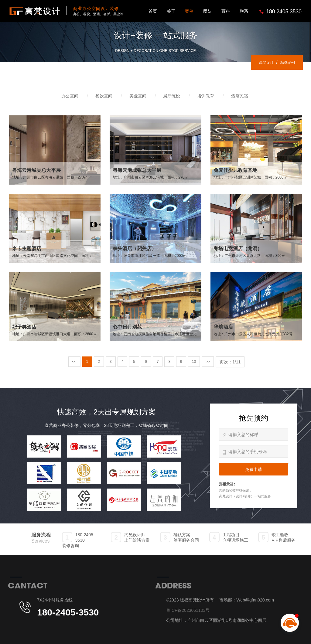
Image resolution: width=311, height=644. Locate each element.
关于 (171, 11)
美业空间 (138, 96)
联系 (244, 11)
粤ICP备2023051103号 (188, 610)
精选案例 (286, 62)
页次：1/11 (233, 362)
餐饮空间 (104, 96)
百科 (226, 11)
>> (210, 362)
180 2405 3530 (284, 12)
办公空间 (70, 96)
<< (72, 362)
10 (196, 362)
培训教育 (206, 96)
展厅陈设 (172, 96)
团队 (207, 11)
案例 (189, 11)
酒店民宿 (240, 96)
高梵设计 (261, 62)
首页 (153, 11)
